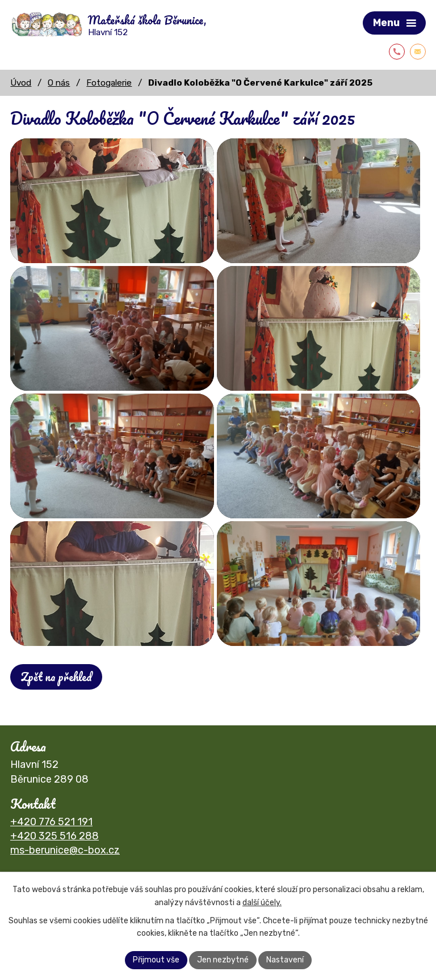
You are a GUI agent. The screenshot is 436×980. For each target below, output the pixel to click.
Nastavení (285, 960)
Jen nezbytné (223, 960)
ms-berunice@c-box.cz (65, 850)
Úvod (21, 83)
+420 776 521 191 (51, 822)
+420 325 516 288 (54, 836)
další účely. (262, 903)
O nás (59, 83)
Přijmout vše (156, 960)
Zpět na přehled (56, 677)
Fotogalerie (109, 83)
